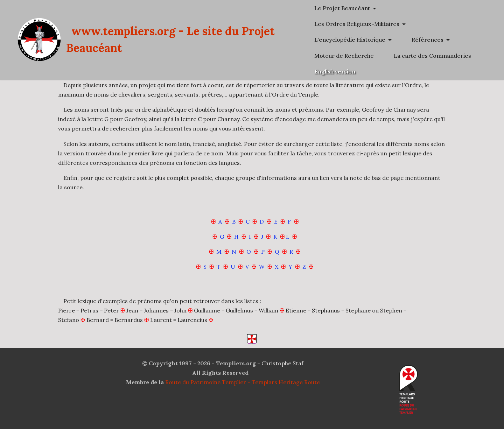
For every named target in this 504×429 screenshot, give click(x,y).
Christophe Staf (282, 363)
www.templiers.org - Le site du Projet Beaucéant (202, 47)
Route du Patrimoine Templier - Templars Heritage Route (243, 382)
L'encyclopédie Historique (382, 40)
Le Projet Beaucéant (374, 8)
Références (362, 56)
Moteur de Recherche (434, 56)
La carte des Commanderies (385, 71)
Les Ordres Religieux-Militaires (389, 24)
